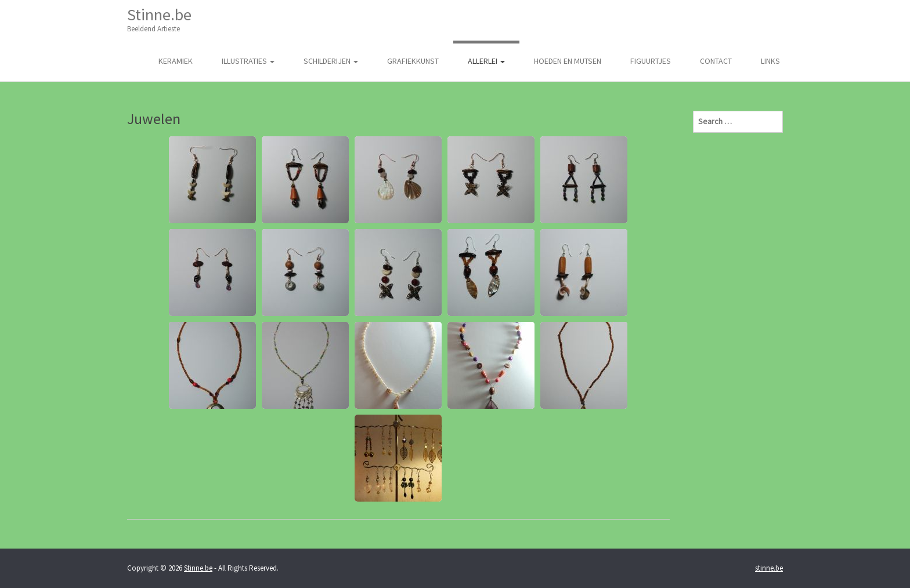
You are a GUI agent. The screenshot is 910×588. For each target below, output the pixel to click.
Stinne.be (159, 19)
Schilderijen (331, 61)
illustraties (248, 61)
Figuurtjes (651, 61)
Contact (716, 61)
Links (770, 61)
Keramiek (176, 61)
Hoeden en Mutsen (568, 61)
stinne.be (769, 568)
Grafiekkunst (413, 61)
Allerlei (486, 61)
